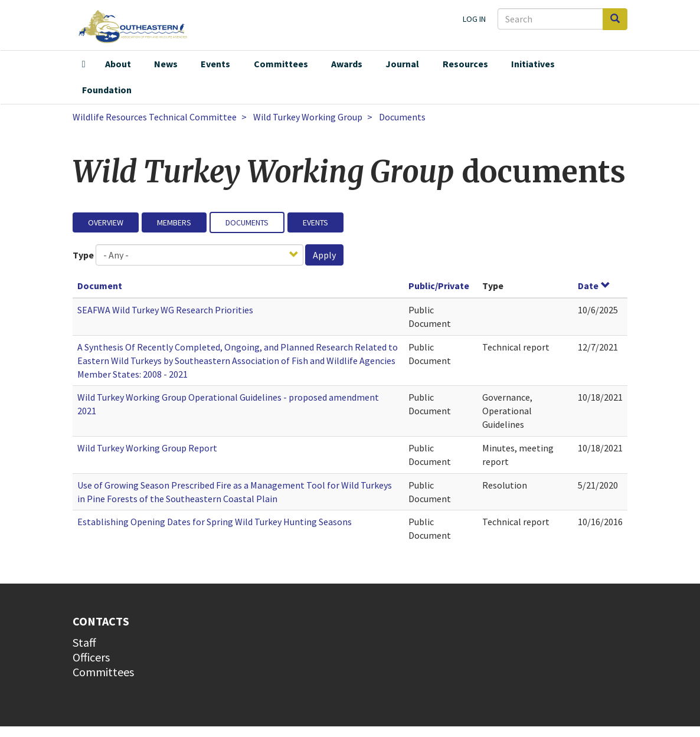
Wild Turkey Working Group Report (147, 448)
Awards (347, 64)
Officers (91, 657)
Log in (474, 19)
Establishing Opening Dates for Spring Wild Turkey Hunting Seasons (215, 522)
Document (100, 286)
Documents (247, 222)
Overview (106, 222)
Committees (281, 64)
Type (83, 255)
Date (594, 286)
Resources (465, 64)
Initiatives (533, 64)
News (166, 64)
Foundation (107, 90)
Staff (84, 642)
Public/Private (439, 286)
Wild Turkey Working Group (308, 117)
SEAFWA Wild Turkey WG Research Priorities (165, 310)
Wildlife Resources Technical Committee (155, 117)
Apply (324, 255)
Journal (402, 64)
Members (174, 222)
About (118, 64)
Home (84, 64)
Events (215, 64)
